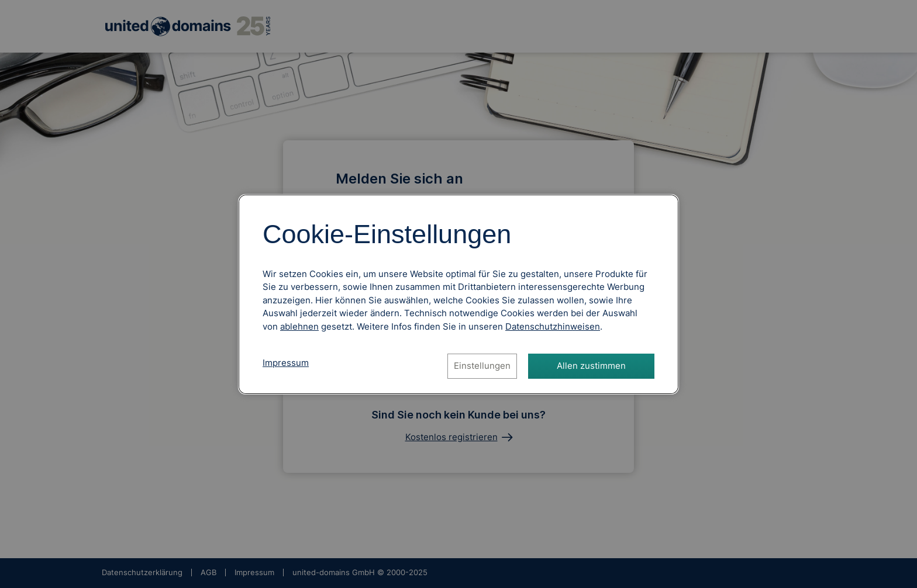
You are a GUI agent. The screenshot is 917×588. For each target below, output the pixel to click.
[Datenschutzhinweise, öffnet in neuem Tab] (553, 326)
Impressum (286, 363)
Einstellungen (482, 366)
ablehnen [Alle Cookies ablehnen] (299, 326)
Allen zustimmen (591, 366)
